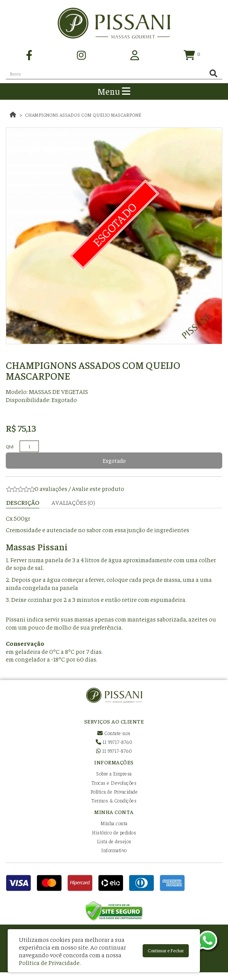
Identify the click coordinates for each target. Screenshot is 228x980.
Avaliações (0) (73, 502)
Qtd (10, 446)
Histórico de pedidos (114, 832)
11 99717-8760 (114, 742)
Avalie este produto (98, 488)
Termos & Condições (114, 800)
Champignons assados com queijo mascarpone (83, 115)
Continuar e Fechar (166, 950)
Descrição (23, 502)
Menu (114, 91)
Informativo (114, 850)
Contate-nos (114, 733)
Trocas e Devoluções (114, 783)
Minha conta (114, 823)
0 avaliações (51, 488)
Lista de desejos (114, 841)
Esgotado (114, 460)
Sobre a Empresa (114, 773)
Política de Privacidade (114, 792)
